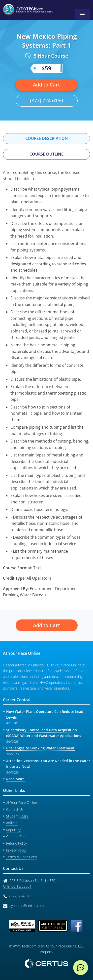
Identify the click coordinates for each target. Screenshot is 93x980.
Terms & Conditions (22, 857)
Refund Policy (16, 843)
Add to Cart (46, 85)
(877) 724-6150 (46, 101)
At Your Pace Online (22, 802)
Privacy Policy (16, 850)
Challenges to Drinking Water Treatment (40, 748)
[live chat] (81, 968)
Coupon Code (17, 837)
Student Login (17, 816)
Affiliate (12, 823)
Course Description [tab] (47, 138)
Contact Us (15, 809)
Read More (15, 779)
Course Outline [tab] (46, 154)
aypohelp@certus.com (27, 906)
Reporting (14, 830)
